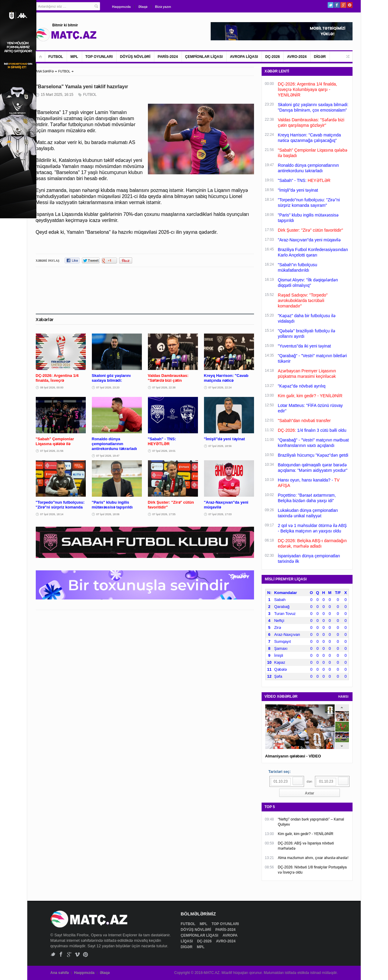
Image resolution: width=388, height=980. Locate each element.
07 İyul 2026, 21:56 (52, 451)
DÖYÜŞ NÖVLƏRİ (135, 57)
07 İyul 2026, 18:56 (220, 446)
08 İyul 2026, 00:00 (52, 388)
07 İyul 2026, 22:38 (164, 388)
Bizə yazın (163, 7)
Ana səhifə (60, 973)
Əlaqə (143, 7)
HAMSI (343, 697)
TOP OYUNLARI (99, 57)
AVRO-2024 (297, 57)
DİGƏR (320, 57)
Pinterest (350, 5)
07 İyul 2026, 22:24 (220, 388)
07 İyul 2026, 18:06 (108, 514)
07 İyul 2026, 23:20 (108, 388)
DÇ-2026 (273, 57)
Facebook (337, 5)
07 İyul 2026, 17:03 (220, 514)
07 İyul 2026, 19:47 (108, 456)
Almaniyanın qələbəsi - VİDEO (293, 756)
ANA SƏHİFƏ (45, 71)
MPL (74, 57)
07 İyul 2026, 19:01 (164, 451)
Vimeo (77, 954)
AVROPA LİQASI (244, 57)
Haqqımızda (122, 7)
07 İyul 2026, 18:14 (52, 514)
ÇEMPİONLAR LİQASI (204, 57)
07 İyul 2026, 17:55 (164, 514)
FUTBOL (56, 57)
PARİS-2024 (168, 57)
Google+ (343, 5)
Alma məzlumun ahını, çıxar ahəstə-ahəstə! (313, 858)
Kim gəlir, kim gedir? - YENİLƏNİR (306, 834)
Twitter (331, 5)
